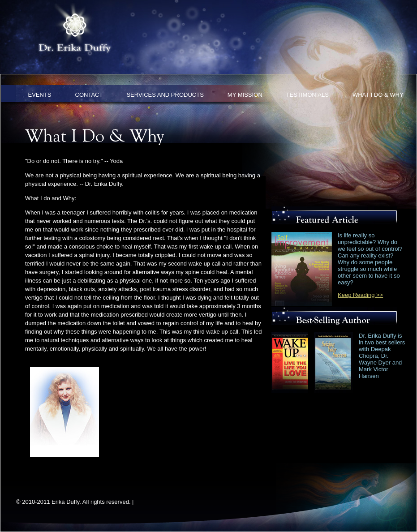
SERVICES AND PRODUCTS (165, 95)
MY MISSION (245, 95)
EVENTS (40, 95)
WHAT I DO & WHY (378, 95)
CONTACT (89, 95)
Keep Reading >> (360, 295)
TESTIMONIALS (307, 95)
